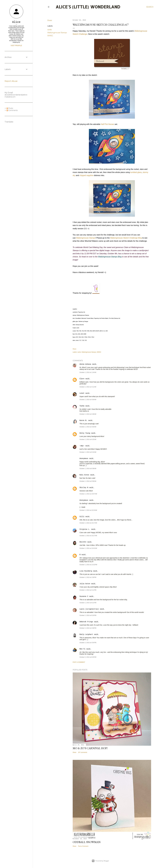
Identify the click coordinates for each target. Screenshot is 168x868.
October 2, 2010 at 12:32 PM (88, 565)
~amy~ (82, 446)
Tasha (82, 406)
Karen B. (83, 420)
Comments (12, 110)
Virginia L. (85, 529)
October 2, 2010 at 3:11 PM (88, 590)
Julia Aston (85, 584)
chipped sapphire (86, 175)
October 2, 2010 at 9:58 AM (88, 481)
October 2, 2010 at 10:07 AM (88, 494)
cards (50, 30)
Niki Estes (84, 475)
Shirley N (84, 488)
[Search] (150, 7)
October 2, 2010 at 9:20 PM (88, 615)
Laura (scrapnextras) (89, 609)
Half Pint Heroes (107, 124)
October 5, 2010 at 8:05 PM (88, 657)
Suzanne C (84, 596)
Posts (10, 108)
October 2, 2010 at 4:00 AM (88, 400)
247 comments (83, 752)
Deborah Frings (86, 622)
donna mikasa (85, 364)
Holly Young (85, 433)
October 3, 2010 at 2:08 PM (88, 628)
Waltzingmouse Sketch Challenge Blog (126, 238)
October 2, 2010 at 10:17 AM (88, 523)
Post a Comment (79, 662)
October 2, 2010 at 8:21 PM (88, 603)
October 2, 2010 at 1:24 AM (88, 372)
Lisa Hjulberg (86, 571)
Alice (16, 22)
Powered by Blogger (100, 861)
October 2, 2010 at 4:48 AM (88, 414)
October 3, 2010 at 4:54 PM (88, 643)
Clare (82, 379)
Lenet (82, 393)
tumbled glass (136, 172)
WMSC (50, 36)
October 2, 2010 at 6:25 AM (88, 439)
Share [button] (50, 20)
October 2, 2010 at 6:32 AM (88, 452)
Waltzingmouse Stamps (57, 33)
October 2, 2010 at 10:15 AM (88, 510)
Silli (82, 517)
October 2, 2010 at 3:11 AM (88, 387)
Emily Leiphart (86, 634)
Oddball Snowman (87, 842)
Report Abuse (11, 81)
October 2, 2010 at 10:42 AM (88, 548)
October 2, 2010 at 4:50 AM (88, 427)
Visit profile (16, 46)
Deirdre (83, 542)
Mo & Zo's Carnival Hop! (90, 748)
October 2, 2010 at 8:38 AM (88, 469)
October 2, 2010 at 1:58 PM (88, 577)
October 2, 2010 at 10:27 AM (88, 536)
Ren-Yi (82, 649)
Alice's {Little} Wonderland (88, 7)
